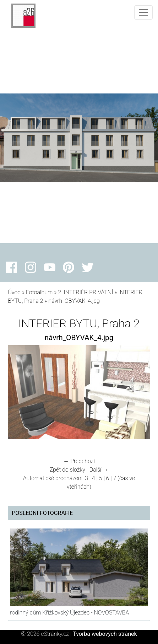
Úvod (14, 292)
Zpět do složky (67, 470)
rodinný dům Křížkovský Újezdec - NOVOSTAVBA (69, 613)
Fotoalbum (39, 292)
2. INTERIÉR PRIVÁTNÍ (85, 292)
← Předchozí (79, 461)
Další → (99, 470)
